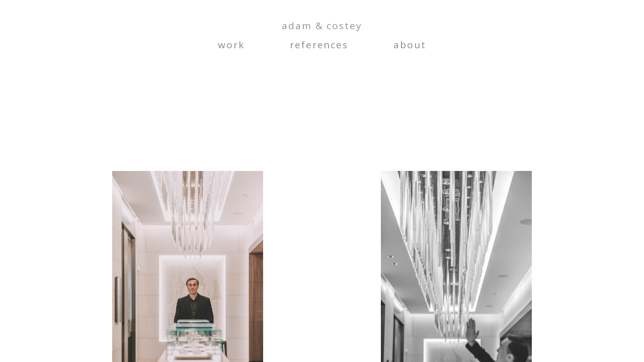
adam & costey (322, 26)
